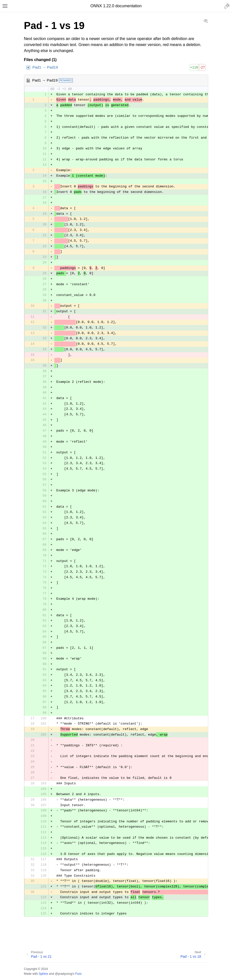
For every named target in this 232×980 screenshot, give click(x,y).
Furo (78, 974)
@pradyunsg (64, 974)
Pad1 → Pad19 (45, 67)
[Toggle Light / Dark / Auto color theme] (227, 6)
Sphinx (43, 974)
